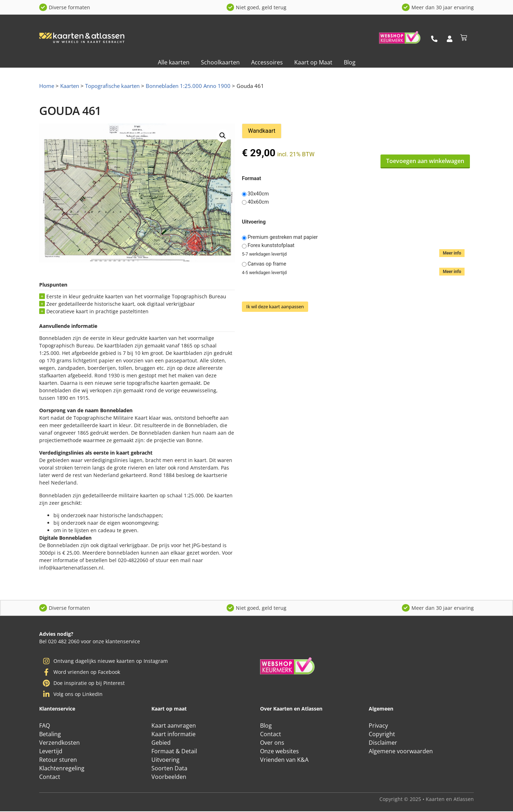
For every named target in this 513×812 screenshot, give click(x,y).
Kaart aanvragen (174, 726)
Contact (50, 777)
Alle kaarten (174, 62)
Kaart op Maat (313, 62)
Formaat (252, 179)
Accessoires (267, 62)
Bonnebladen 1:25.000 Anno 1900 (188, 86)
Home (47, 86)
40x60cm (258, 202)
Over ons (272, 743)
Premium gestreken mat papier (283, 237)
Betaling (50, 735)
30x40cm (258, 194)
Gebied (161, 743)
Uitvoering (254, 222)
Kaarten (70, 86)
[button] (223, 136)
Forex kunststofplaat (271, 246)
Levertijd (51, 752)
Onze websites (279, 752)
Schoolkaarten (220, 62)
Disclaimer (383, 743)
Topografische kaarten (112, 86)
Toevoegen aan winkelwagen (425, 161)
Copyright (382, 735)
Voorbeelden (169, 777)
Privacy (378, 726)
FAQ (45, 726)
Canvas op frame (267, 264)
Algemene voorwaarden (401, 752)
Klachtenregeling (62, 769)
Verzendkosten (59, 743)
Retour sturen (58, 760)
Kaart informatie (173, 735)
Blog (350, 62)
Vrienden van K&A (284, 760)
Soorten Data (169, 769)
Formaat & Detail (174, 752)
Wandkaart (262, 131)
